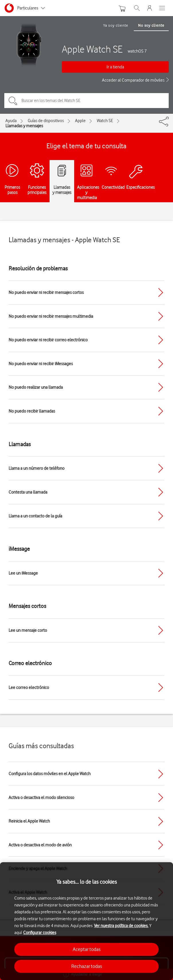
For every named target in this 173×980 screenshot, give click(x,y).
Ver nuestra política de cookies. (121, 926)
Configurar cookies (40, 933)
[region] (86, 921)
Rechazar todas (87, 966)
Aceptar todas (87, 949)
